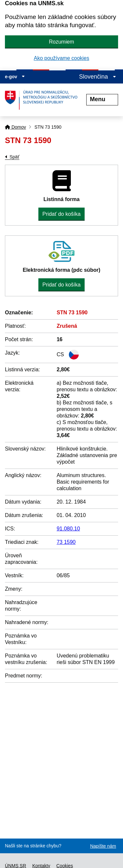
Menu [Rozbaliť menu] (102, 99)
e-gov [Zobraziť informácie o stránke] (15, 77)
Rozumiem (61, 42)
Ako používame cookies (61, 58)
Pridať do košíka (61, 214)
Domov (15, 127)
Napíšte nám (103, 846)
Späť (14, 157)
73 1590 (66, 542)
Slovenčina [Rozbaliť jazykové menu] (98, 77)
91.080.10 (68, 529)
